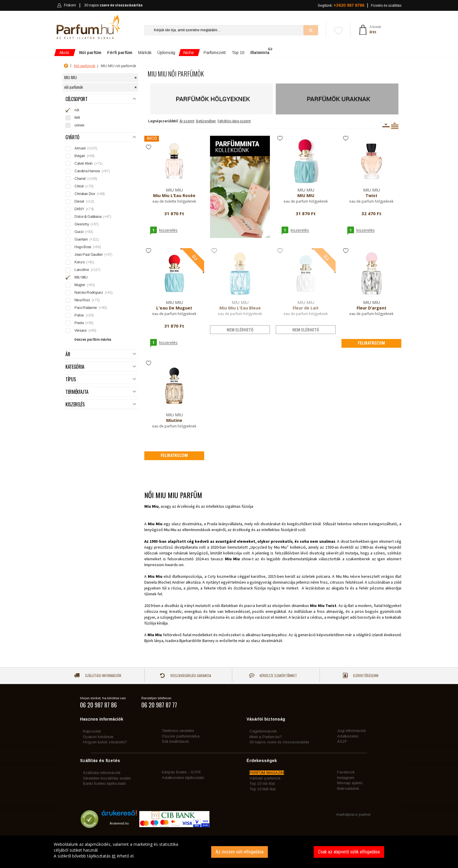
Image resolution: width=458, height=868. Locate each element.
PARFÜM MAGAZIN (267, 773)
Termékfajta (101, 392)
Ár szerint (187, 121)
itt (114, 856)
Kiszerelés (101, 405)
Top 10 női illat (262, 783)
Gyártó (101, 137)
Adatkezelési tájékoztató (183, 778)
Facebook (346, 772)
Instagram (346, 778)
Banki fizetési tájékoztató (104, 783)
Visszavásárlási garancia (185, 675)
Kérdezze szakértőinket (273, 675)
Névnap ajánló (350, 783)
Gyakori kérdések (98, 737)
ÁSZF (342, 741)
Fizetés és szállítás (386, 6)
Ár (101, 354)
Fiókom (66, 5)
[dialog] (229, 852)
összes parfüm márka (93, 340)
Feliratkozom (371, 343)
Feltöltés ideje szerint (234, 121)
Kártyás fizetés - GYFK (181, 772)
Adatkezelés (348, 736)
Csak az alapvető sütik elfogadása (349, 852)
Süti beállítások (175, 741)
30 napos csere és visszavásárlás (279, 742)
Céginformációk (263, 731)
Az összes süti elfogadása (240, 852)
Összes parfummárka (181, 736)
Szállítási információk (98, 675)
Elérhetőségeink (361, 675)
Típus (101, 379)
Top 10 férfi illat (262, 789)
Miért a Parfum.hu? (266, 737)
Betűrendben (206, 121)
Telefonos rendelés (178, 731)
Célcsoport (101, 99)
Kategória (101, 367)
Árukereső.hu (119, 823)
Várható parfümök (265, 778)
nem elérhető (240, 330)
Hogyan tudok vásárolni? (105, 742)
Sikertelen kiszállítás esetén (107, 778)
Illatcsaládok (348, 788)
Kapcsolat (92, 731)
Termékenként (395, 126)
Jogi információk (352, 731)
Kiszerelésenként (386, 126)
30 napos (113, 5)
